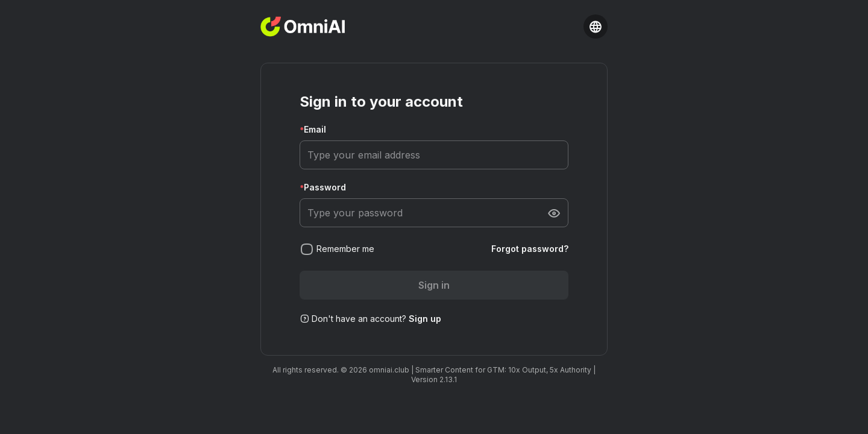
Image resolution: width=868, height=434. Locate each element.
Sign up (425, 319)
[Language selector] (596, 27)
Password (325, 187)
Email (315, 129)
